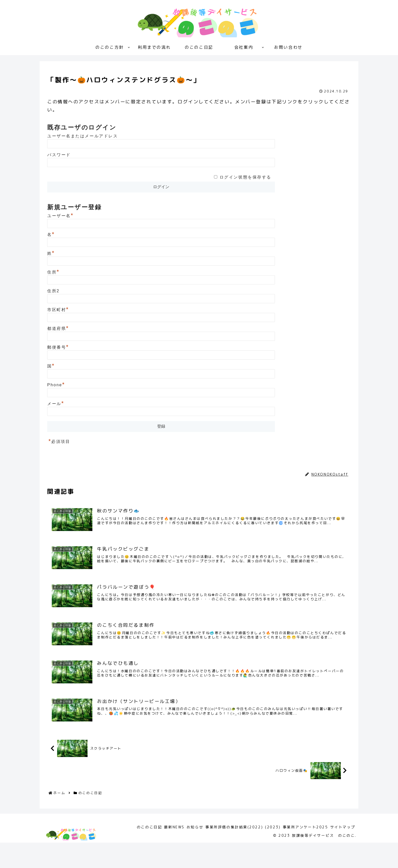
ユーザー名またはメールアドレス (82, 136)
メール (56, 404)
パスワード (59, 155)
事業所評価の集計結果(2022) (224, 852)
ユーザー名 (60, 216)
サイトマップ (341, 852)
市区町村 (58, 310)
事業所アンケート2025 (301, 852)
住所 (53, 272)
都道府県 (58, 328)
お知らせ (181, 852)
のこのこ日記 (62, 463)
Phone (56, 385)
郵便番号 (58, 347)
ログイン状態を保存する (245, 177)
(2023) (265, 852)
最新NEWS (158, 852)
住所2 (53, 291)
